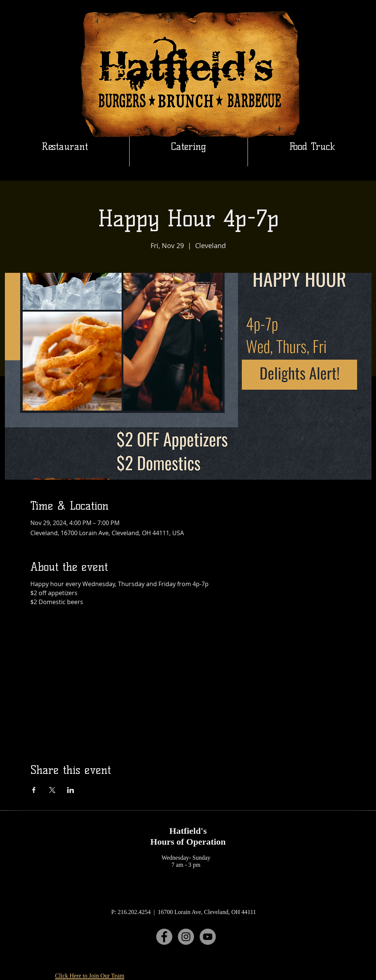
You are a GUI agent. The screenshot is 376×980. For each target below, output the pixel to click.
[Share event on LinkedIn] (71, 790)
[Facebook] (164, 937)
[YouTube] (208, 937)
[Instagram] (186, 937)
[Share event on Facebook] (34, 790)
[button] (189, 147)
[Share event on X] (52, 790)
